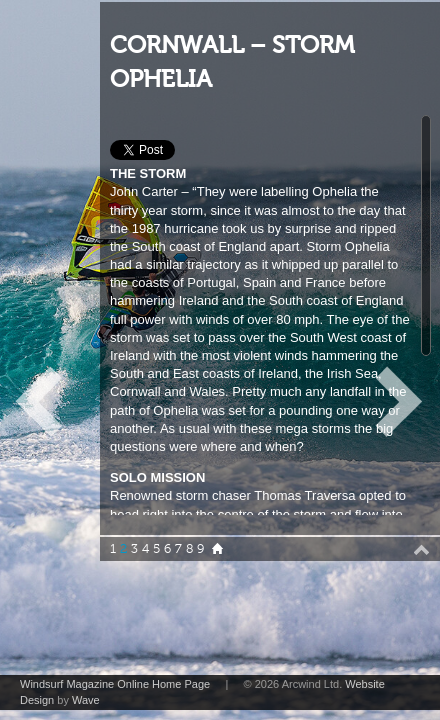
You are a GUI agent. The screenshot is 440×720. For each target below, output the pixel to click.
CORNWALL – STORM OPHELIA (232, 62)
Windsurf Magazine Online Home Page (115, 684)
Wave (86, 700)
